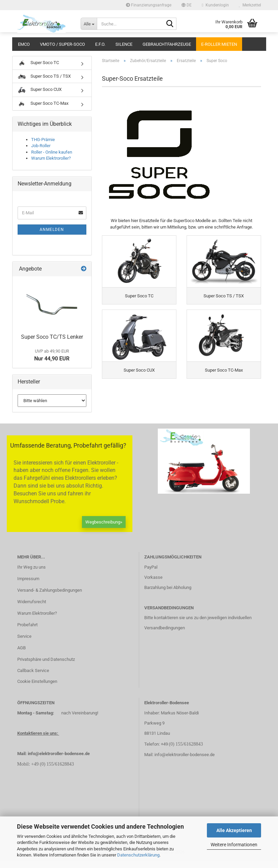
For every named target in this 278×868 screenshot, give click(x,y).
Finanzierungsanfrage (149, 5)
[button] (187, 5)
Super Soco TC (38, 63)
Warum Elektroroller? (51, 158)
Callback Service (33, 678)
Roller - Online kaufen (52, 152)
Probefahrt (27, 632)
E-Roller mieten (219, 44)
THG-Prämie (43, 140)
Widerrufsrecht (32, 609)
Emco (24, 44)
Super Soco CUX (40, 90)
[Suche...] (89, 24)
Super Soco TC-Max (43, 104)
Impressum (28, 586)
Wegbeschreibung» (104, 529)
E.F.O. (100, 44)
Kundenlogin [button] (215, 5)
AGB (22, 655)
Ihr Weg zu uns (31, 574)
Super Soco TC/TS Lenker (52, 337)
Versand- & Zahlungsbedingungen (50, 597)
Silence (124, 44)
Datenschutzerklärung (138, 855)
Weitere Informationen (234, 845)
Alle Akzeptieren (234, 830)
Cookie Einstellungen (37, 688)
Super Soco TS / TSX (44, 76)
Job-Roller (41, 146)
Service (24, 643)
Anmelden (52, 230)
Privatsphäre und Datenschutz (46, 666)
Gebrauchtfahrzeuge (167, 44)
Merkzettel (250, 5)
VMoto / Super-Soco (62, 44)
